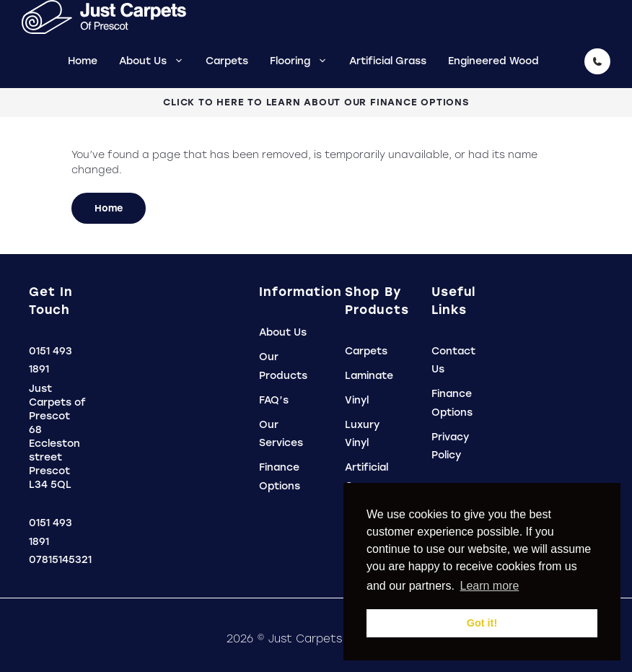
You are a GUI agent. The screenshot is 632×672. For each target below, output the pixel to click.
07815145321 (60, 560)
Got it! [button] (482, 623)
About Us (157, 61)
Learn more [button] (489, 586)
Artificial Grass (388, 61)
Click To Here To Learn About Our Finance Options (316, 102)
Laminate (369, 376)
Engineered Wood (493, 61)
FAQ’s (274, 400)
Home (83, 61)
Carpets (227, 61)
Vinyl (357, 400)
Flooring (304, 61)
